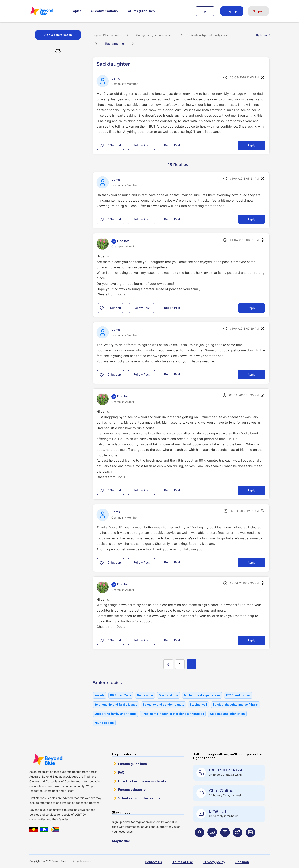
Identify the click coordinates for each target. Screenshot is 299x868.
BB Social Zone (121, 695)
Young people (104, 723)
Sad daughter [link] (115, 44)
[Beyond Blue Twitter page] (238, 840)
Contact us (153, 862)
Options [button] (261, 35)
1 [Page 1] (180, 665)
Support (258, 11)
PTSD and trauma (238, 695)
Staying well (198, 704)
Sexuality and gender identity (163, 704)
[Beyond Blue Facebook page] (200, 840)
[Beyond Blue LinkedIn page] (250, 840)
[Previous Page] (168, 664)
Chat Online (221, 791)
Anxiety (99, 695)
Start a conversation (58, 35)
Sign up (232, 11)
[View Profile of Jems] (116, 78)
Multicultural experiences (202, 695)
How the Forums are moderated (143, 781)
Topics (76, 11)
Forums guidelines (141, 11)
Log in (205, 11)
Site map (242, 862)
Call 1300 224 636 (226, 770)
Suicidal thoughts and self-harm (235, 704)
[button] (102, 145)
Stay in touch (121, 841)
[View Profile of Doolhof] (123, 241)
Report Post (172, 145)
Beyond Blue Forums (47, 11)
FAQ (121, 772)
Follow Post (142, 145)
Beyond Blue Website (48, 760)
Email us (218, 811)
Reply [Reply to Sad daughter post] (251, 145)
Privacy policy (214, 862)
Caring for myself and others (155, 35)
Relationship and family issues (210, 35)
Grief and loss (169, 695)
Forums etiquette (132, 790)
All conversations (104, 11)
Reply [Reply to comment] (251, 219)
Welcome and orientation (227, 714)
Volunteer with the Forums (139, 798)
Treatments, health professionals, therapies (173, 714)
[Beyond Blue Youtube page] (212, 840)
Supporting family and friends (115, 714)
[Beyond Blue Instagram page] (225, 840)
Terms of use (183, 862)
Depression (145, 695)
